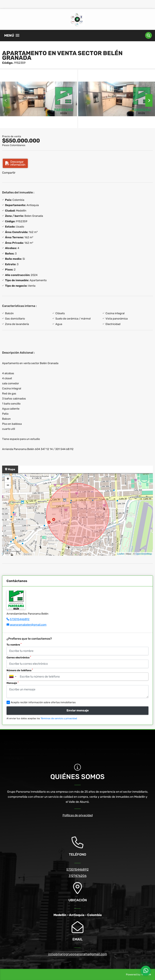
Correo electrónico (19, 657)
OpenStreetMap (144, 554)
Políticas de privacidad (78, 815)
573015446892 (20, 619)
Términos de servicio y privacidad (59, 718)
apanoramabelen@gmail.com (28, 625)
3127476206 (78, 876)
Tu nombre (14, 644)
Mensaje (13, 683)
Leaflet (121, 554)
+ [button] (8, 479)
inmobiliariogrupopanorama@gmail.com (78, 954)
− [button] (8, 486)
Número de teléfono (20, 670)
